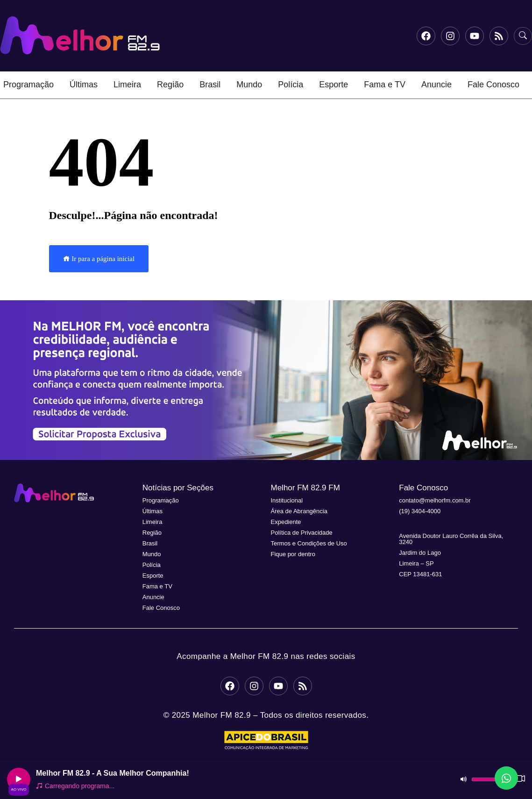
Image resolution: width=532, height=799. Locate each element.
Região (170, 85)
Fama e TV (385, 85)
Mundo (249, 85)
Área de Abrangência (299, 511)
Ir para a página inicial (99, 259)
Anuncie (436, 85)
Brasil (210, 85)
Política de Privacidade (302, 533)
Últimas (84, 85)
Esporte (333, 85)
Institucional (287, 500)
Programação (28, 85)
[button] (266, 380)
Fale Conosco (493, 85)
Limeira (127, 85)
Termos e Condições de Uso (309, 543)
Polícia (291, 85)
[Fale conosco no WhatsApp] (506, 778)
